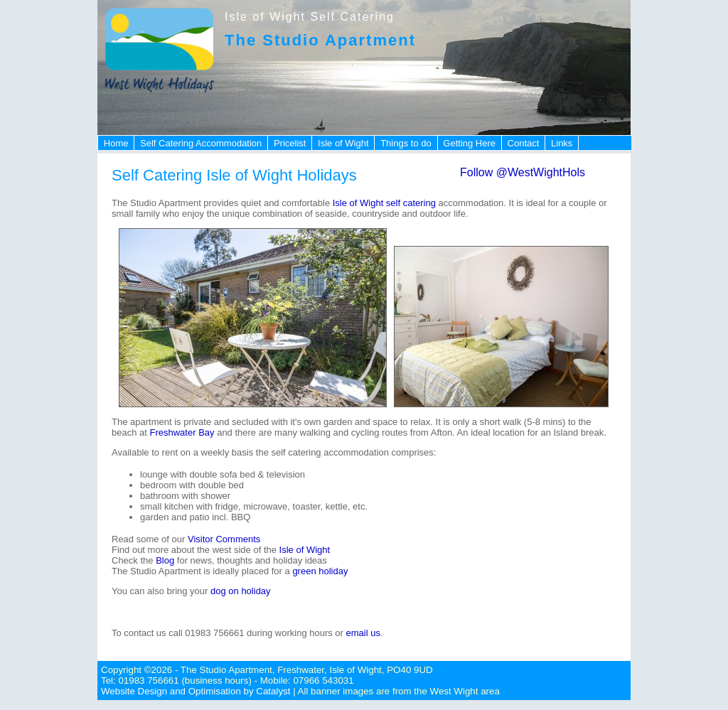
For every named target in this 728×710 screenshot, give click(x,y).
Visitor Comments (224, 539)
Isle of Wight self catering (383, 203)
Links (562, 143)
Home (116, 143)
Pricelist (290, 143)
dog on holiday (241, 591)
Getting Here (469, 143)
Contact (524, 143)
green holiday (320, 571)
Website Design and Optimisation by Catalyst (196, 691)
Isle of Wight (343, 143)
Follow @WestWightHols (523, 172)
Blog (165, 560)
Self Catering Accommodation (201, 143)
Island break (578, 432)
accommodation (470, 203)
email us (363, 633)
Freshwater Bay (182, 432)
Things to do (406, 143)
